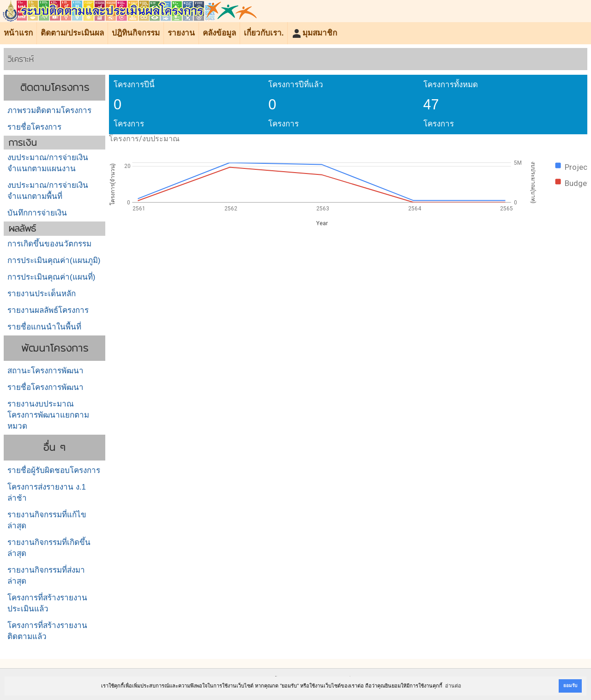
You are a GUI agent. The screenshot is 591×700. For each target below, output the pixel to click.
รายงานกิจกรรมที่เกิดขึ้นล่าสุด (49, 548)
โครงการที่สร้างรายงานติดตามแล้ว (47, 631)
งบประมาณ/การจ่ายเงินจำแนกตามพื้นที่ (48, 191)
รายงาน (181, 33)
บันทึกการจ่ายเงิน (37, 213)
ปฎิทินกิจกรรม (136, 33)
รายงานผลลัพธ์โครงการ (48, 310)
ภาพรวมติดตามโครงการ (49, 111)
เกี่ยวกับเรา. (264, 33)
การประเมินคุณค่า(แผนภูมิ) (54, 260)
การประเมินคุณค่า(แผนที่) (51, 277)
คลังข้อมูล (219, 33)
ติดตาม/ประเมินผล (72, 33)
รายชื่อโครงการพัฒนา (45, 387)
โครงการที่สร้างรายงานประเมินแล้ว (47, 603)
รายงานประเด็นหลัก (42, 294)
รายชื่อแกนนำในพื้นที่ (44, 327)
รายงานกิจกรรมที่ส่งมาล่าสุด (46, 576)
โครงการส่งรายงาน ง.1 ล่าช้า (47, 493)
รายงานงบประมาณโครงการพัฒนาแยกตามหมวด (48, 415)
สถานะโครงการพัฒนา (45, 371)
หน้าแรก (18, 33)
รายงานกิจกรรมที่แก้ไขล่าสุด (47, 520)
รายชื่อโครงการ (34, 127)
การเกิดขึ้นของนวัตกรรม (49, 244)
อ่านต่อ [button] (453, 686)
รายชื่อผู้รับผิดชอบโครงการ (54, 470)
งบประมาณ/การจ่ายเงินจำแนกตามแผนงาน (48, 163)
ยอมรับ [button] (570, 685)
